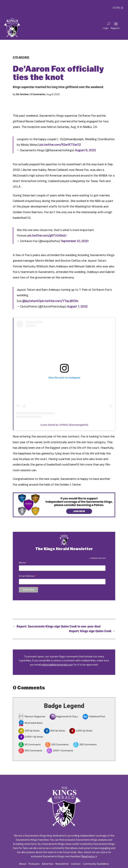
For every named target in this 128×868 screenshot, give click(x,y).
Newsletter (62, 864)
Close (116, 8)
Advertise (48, 864)
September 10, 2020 (75, 241)
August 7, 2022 (77, 306)
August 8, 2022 (85, 150)
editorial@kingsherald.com (57, 665)
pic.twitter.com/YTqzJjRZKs (59, 301)
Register (115, 28)
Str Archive (21, 57)
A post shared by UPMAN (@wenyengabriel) (64, 425)
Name (23, 563)
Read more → (89, 856)
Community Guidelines (96, 864)
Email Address (28, 577)
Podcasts (34, 864)
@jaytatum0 (31, 301)
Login (106, 28)
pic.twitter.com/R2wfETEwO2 (60, 145)
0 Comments (38, 94)
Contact (76, 864)
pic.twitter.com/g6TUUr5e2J (47, 236)
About (23, 864)
